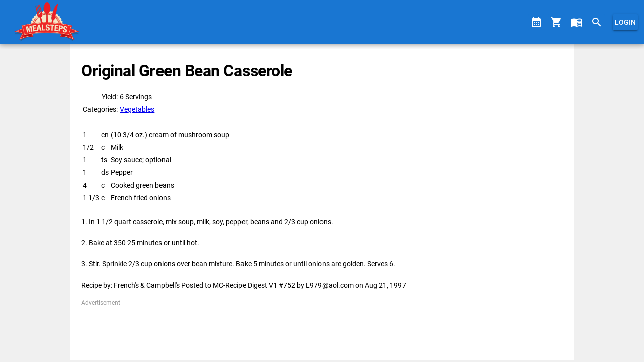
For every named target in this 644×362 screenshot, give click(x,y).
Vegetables (137, 109)
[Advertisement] (322, 330)
